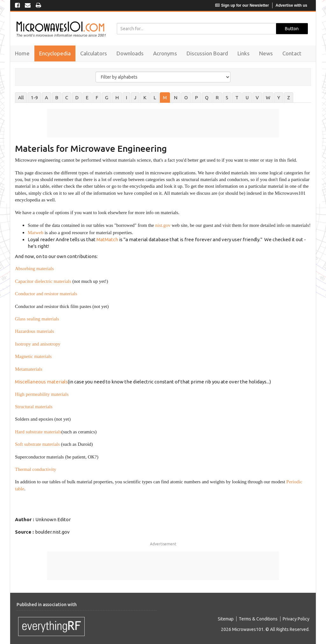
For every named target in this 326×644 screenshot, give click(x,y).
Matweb (35, 233)
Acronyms (165, 53)
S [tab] (227, 98)
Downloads (130, 53)
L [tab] (155, 98)
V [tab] (257, 98)
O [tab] (186, 98)
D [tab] (77, 98)
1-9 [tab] (34, 98)
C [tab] (67, 98)
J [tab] (135, 98)
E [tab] (87, 98)
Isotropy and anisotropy (38, 344)
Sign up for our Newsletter (242, 5)
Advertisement (163, 544)
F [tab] (97, 98)
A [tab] (46, 98)
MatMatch (107, 239)
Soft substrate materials (37, 444)
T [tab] (237, 98)
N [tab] (176, 98)
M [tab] (165, 98)
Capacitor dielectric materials (43, 281)
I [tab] (126, 98)
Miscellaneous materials (41, 382)
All (21, 98)
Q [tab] (207, 98)
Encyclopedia (55, 53)
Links (244, 53)
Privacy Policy (296, 619)
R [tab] (217, 98)
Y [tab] (279, 98)
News (266, 53)
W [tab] (268, 98)
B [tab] (57, 98)
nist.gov (163, 225)
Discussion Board (207, 53)
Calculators (94, 53)
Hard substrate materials (38, 432)
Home (22, 53)
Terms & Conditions (258, 619)
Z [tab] (289, 98)
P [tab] (196, 98)
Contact (292, 53)
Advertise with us (291, 5)
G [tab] (107, 98)
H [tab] (117, 98)
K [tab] (145, 98)
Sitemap (226, 619)
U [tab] (247, 98)
